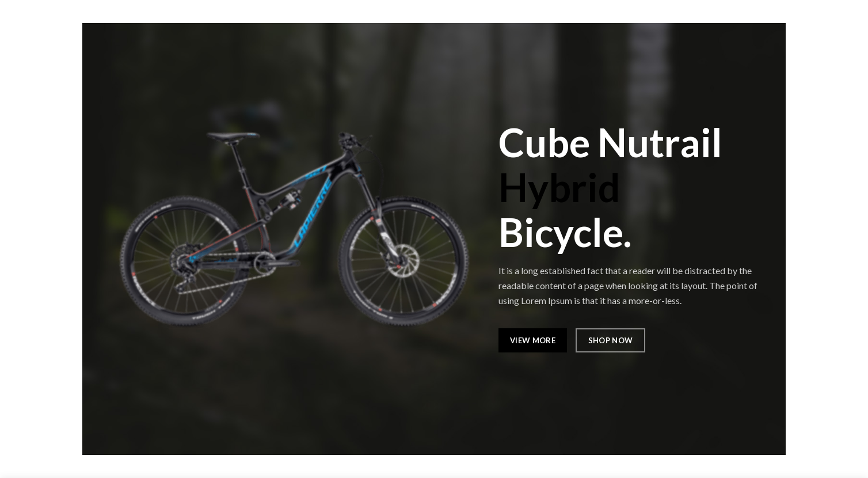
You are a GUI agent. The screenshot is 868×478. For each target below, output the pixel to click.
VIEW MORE (533, 340)
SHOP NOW (610, 340)
